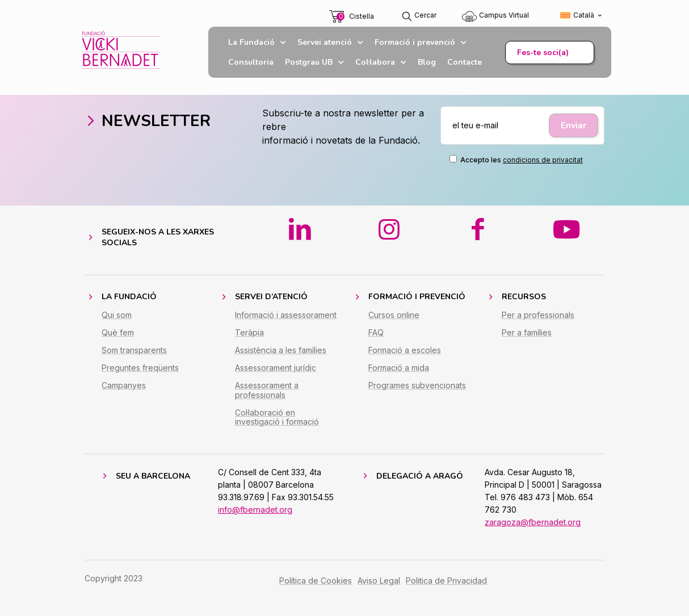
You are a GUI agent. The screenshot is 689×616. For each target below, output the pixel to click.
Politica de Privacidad (446, 581)
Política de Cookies (316, 581)
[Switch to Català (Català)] (581, 16)
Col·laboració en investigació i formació (277, 417)
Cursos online (394, 315)
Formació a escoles (405, 350)
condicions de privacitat (543, 160)
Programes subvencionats (417, 385)
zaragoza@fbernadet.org (533, 522)
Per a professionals (538, 315)
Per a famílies (527, 332)
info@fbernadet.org (255, 510)
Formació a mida (399, 368)
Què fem (118, 332)
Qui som (117, 315)
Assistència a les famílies (281, 350)
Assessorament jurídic (276, 368)
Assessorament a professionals (267, 390)
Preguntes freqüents (140, 368)
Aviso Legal (379, 581)
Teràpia (249, 332)
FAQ (376, 332)
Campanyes (124, 385)
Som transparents (134, 350)
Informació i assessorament (286, 315)
